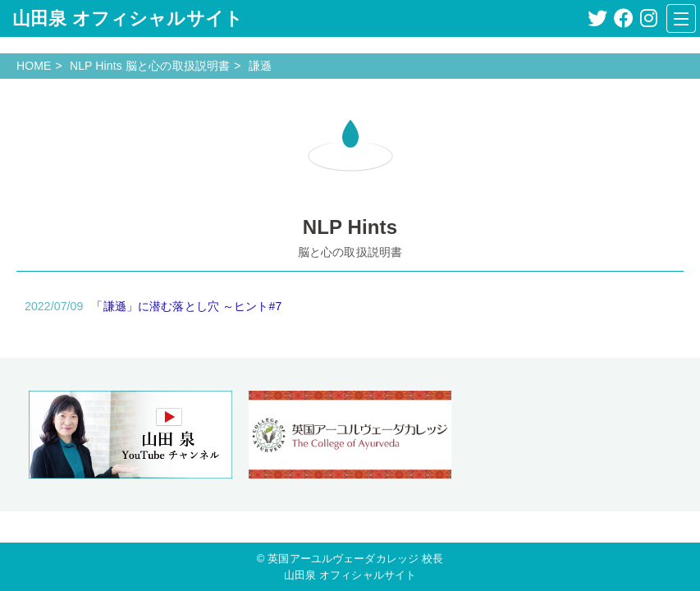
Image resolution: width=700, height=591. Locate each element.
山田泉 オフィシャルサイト (128, 18)
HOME (34, 66)
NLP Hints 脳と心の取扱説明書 (150, 66)
